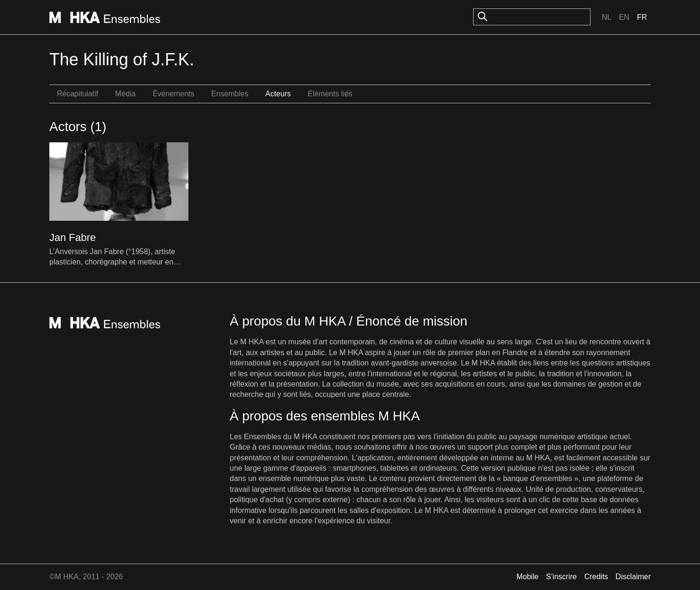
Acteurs (278, 94)
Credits (596, 577)
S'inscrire (561, 577)
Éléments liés (330, 94)
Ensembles (230, 94)
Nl (607, 17)
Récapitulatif (78, 94)
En (624, 17)
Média (125, 94)
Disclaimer (633, 577)
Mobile (527, 577)
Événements (174, 94)
